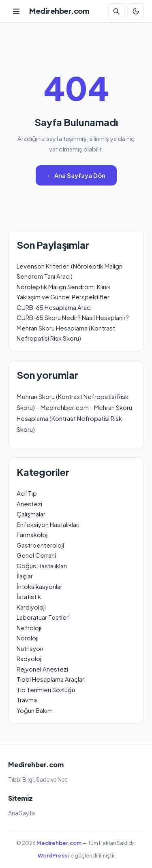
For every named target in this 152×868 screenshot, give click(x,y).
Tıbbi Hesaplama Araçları (51, 679)
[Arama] (116, 11)
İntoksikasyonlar (40, 586)
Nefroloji (29, 628)
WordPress (52, 855)
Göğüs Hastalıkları (42, 566)
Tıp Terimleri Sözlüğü (46, 690)
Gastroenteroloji (40, 545)
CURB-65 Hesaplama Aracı (54, 307)
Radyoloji (30, 658)
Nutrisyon (30, 648)
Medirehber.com (59, 11)
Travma (27, 700)
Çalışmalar (31, 514)
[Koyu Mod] (136, 11)
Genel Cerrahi (36, 555)
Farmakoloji (33, 534)
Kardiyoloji (31, 607)
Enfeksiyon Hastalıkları (48, 524)
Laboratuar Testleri (43, 617)
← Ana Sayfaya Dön (76, 175)
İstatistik (29, 596)
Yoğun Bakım (35, 710)
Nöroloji (28, 638)
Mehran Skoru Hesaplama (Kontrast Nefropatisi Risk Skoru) (74, 418)
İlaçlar (25, 576)
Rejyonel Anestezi (42, 669)
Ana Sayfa (21, 813)
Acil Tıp (27, 493)
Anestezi (29, 504)
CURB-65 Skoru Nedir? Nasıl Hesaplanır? (73, 317)
